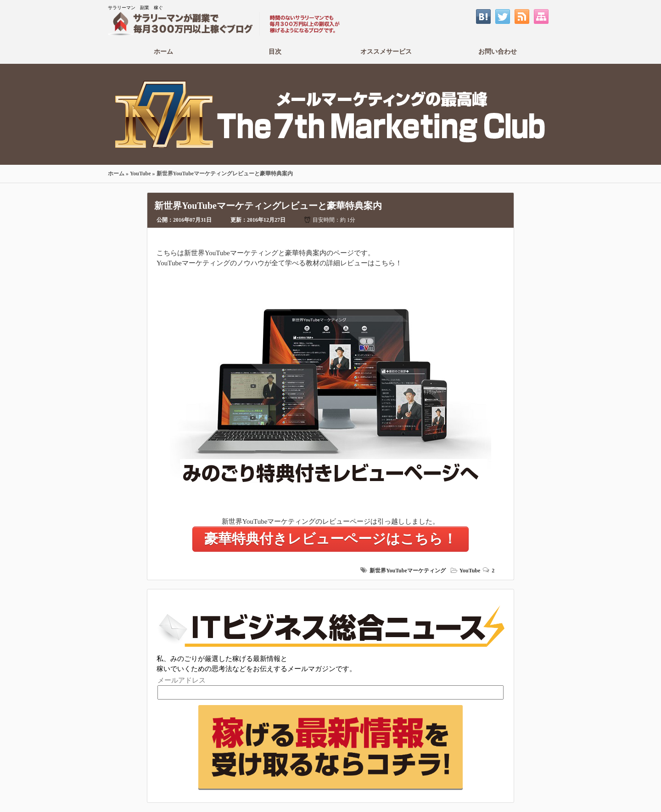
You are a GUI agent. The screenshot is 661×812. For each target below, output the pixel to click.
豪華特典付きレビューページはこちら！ (330, 539)
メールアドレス (182, 680)
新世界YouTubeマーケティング (408, 571)
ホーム (164, 51)
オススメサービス (386, 51)
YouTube (140, 174)
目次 (275, 51)
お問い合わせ (498, 51)
